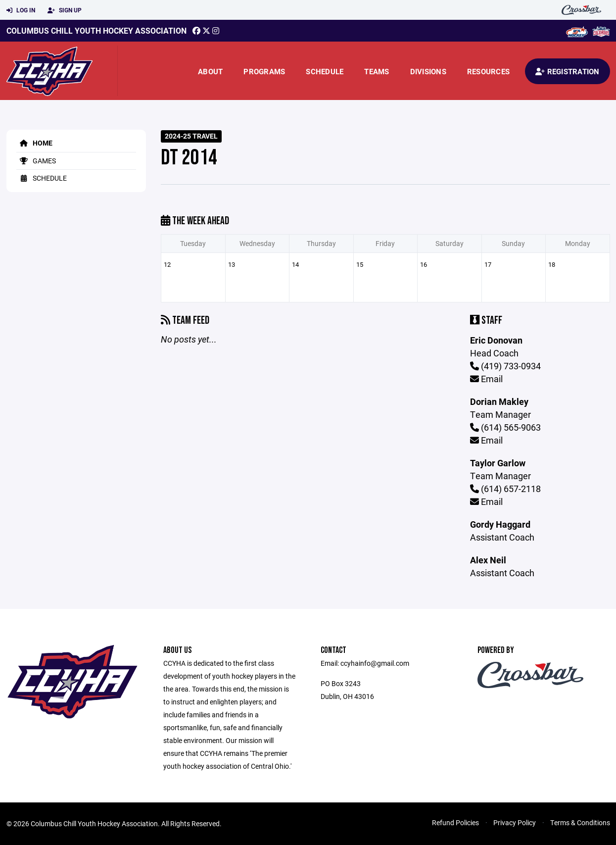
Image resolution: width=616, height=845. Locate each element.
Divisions (428, 71)
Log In (21, 10)
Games (36, 161)
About (210, 71)
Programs (264, 71)
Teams (377, 71)
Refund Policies (455, 822)
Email (486, 379)
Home (34, 143)
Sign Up (65, 10)
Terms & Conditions (580, 822)
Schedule (325, 71)
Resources (488, 71)
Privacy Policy (515, 822)
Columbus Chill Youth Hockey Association (96, 30)
